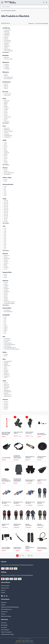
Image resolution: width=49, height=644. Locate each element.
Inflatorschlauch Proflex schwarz (17, 548)
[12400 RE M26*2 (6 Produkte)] (3, 392)
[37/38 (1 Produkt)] (3, 329)
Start (2, 11)
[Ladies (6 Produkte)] (3, 48)
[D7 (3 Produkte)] (3, 244)
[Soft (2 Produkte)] (3, 265)
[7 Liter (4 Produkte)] (3, 403)
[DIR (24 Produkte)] (3, 170)
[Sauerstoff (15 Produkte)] (3, 34)
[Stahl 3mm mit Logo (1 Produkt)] (3, 59)
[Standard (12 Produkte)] (3, 153)
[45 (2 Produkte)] (3, 317)
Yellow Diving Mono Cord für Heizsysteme (42, 548)
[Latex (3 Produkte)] (3, 262)
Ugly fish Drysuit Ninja (28, 525)
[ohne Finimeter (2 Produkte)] (3, 346)
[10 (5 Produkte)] (3, 191)
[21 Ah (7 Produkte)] (3, 156)
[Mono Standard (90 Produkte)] (3, 361)
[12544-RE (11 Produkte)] (3, 386)
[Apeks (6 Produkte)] (3, 287)
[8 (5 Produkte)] (3, 188)
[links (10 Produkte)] (3, 284)
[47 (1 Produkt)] (3, 333)
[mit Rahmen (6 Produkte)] (3, 46)
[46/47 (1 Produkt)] (3, 326)
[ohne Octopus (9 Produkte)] (3, 40)
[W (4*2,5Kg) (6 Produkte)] (3, 69)
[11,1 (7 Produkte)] (3, 233)
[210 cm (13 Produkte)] (3, 208)
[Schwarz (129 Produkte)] (3, 101)
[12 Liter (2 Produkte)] (3, 406)
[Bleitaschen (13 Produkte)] (3, 130)
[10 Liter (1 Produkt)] (3, 408)
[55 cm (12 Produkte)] (3, 214)
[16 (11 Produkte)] (3, 228)
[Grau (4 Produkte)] (3, 120)
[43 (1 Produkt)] (3, 324)
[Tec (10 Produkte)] (3, 367)
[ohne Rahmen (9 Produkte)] (3, 42)
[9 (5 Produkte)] (3, 189)
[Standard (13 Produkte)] (3, 128)
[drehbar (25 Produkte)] (3, 31)
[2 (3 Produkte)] (3, 246)
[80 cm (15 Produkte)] (3, 204)
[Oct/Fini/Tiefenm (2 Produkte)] (3, 343)
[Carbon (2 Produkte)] (3, 263)
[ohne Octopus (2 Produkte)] (3, 340)
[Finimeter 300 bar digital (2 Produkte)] (3, 303)
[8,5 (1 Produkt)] (3, 195)
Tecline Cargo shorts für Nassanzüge (30, 481)
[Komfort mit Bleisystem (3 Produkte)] (3, 173)
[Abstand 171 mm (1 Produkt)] (3, 395)
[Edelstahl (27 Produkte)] (3, 256)
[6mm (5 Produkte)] (3, 356)
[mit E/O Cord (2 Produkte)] (3, 95)
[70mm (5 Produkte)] (3, 88)
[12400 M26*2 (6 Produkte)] (3, 390)
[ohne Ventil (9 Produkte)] (3, 387)
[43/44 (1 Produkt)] (3, 327)
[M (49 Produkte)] (3, 145)
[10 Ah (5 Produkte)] (3, 162)
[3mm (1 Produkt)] (3, 277)
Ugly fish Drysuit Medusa (6, 525)
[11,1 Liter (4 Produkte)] (3, 404)
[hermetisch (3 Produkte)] (3, 292)
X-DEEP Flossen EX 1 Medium (42, 481)
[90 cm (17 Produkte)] (3, 202)
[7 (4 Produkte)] (3, 192)
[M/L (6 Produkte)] (3, 160)
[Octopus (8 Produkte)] (3, 43)
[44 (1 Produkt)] (3, 323)
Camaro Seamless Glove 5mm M (30, 433)
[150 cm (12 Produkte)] (3, 211)
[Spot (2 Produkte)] (3, 377)
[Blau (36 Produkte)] (3, 104)
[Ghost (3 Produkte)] (3, 293)
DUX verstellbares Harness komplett (6, 548)
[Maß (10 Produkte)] (3, 154)
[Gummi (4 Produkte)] (3, 260)
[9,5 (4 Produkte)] (3, 194)
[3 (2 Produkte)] (3, 249)
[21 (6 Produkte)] (3, 236)
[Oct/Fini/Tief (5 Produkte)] (3, 49)
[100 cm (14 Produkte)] (3, 205)
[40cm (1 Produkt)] (3, 180)
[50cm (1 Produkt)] (3, 181)
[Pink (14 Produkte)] (3, 111)
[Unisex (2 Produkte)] (3, 299)
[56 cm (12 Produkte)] (3, 213)
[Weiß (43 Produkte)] (3, 102)
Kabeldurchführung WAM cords (30, 457)
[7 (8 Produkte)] (3, 230)
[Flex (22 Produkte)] (3, 257)
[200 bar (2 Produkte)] (3, 300)
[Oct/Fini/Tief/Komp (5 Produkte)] (3, 51)
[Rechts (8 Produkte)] (3, 76)
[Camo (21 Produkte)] (3, 110)
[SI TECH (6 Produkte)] (3, 286)
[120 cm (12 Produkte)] (3, 210)
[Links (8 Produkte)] (3, 74)
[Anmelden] (44, 2)
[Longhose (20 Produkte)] (3, 33)
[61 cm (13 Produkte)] (3, 207)
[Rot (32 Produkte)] (3, 105)
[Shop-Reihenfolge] (11, 23)
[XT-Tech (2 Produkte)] (3, 267)
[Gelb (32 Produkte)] (3, 107)
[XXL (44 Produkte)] (3, 147)
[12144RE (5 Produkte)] (3, 393)
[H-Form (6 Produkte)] (3, 133)
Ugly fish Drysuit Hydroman (41, 503)
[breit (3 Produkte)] (3, 296)
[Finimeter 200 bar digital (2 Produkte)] (3, 302)
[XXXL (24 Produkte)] (3, 151)
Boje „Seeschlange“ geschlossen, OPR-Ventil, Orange (6, 433)
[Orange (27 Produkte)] (3, 108)
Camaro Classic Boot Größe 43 (18, 433)
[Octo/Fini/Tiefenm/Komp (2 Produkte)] (3, 345)
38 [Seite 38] (29, 556)
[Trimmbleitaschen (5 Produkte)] (3, 136)
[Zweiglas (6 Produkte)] (3, 373)
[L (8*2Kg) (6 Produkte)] (3, 67)
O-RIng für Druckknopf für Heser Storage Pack (6, 480)
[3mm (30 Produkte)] (3, 354)
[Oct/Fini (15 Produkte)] (3, 36)
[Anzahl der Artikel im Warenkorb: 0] (46, 2)
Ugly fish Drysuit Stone (40, 525)
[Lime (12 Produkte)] (3, 114)
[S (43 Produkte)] (3, 148)
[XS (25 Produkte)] (3, 150)
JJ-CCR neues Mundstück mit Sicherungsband (17, 457)
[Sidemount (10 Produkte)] (3, 366)
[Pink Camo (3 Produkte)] (3, 121)
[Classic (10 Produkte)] (3, 370)
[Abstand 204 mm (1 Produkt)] (3, 396)
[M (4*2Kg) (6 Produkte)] (3, 66)
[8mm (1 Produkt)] (3, 276)
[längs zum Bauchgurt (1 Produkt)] (3, 77)
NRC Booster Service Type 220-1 (7, 503)
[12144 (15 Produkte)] (3, 383)
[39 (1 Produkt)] (3, 332)
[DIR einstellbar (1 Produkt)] (3, 174)
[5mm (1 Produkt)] (3, 274)
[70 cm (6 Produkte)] (3, 221)
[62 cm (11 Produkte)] (3, 217)
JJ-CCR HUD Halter (6, 458)
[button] (2, 2)
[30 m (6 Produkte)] (3, 220)
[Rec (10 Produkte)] (3, 369)
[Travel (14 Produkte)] (3, 37)
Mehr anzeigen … (6, 52)
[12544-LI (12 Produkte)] (3, 384)
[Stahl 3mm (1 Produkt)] (3, 58)
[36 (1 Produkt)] (3, 320)
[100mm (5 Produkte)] (3, 87)
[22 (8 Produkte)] (3, 231)
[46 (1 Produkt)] (3, 321)
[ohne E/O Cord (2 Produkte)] (3, 94)
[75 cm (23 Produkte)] (3, 201)
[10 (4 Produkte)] (3, 243)
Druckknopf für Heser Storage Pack (42, 434)
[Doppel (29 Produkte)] (3, 363)
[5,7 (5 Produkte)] (3, 240)
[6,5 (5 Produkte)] (3, 186)
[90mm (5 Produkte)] (3, 85)
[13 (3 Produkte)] (3, 247)
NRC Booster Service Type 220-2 (18, 503)
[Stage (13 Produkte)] (3, 364)
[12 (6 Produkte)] (3, 234)
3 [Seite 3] (23, 556)
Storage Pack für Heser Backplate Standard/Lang (17, 480)
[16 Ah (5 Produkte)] (3, 163)
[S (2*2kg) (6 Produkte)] (3, 64)
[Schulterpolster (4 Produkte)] (3, 137)
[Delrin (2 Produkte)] (3, 266)
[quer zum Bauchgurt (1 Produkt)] (3, 79)
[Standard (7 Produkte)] (3, 45)
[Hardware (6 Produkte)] (3, 134)
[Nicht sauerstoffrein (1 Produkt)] (3, 312)
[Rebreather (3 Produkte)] (3, 376)
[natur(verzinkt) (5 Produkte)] (3, 117)
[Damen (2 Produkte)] (3, 297)
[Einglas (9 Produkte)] (3, 372)
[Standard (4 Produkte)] (3, 289)
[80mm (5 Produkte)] (3, 84)
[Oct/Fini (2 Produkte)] (3, 342)
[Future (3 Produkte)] (3, 295)
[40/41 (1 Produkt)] (3, 330)
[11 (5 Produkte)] (3, 239)
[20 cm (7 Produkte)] (3, 219)
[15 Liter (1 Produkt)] (3, 409)
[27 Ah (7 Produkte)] (3, 157)
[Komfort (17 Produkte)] (3, 171)
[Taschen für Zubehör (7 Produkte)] (3, 131)
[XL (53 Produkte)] (3, 144)
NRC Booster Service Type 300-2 (30, 503)
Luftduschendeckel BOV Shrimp (42, 457)
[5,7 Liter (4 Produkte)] (3, 402)
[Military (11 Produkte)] (3, 39)
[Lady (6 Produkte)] (3, 115)
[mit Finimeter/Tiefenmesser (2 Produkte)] (3, 348)
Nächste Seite (32, 556)
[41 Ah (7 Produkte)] (3, 159)
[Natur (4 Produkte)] (3, 118)
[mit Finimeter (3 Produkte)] (3, 339)
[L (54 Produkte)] (3, 142)
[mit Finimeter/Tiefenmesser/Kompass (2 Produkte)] (3, 349)
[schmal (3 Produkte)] (3, 290)
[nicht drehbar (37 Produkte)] (3, 30)
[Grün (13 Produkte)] (3, 112)
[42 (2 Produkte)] (3, 318)
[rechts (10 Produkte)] (3, 283)
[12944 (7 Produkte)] (3, 389)
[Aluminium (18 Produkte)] (3, 259)
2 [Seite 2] (20, 556)
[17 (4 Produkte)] (3, 242)
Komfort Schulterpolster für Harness (30, 547)
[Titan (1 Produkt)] (3, 269)
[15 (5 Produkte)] (3, 237)
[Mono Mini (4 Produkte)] (3, 375)
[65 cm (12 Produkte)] (3, 216)
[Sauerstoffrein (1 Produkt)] (3, 310)
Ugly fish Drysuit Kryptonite (17, 525)
